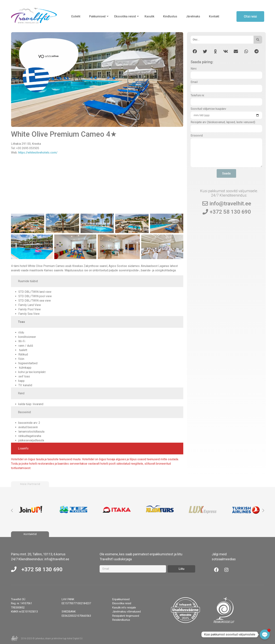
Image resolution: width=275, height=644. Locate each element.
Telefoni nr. (198, 96)
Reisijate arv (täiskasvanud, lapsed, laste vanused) (223, 122)
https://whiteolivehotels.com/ (38, 153)
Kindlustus (170, 16)
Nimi (194, 69)
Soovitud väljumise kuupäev (208, 109)
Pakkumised (98, 16)
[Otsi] (222, 40)
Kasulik (149, 16)
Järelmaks (193, 16)
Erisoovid (197, 136)
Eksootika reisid (126, 16)
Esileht (76, 16)
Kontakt (214, 16)
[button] (195, 51)
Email (194, 82)
